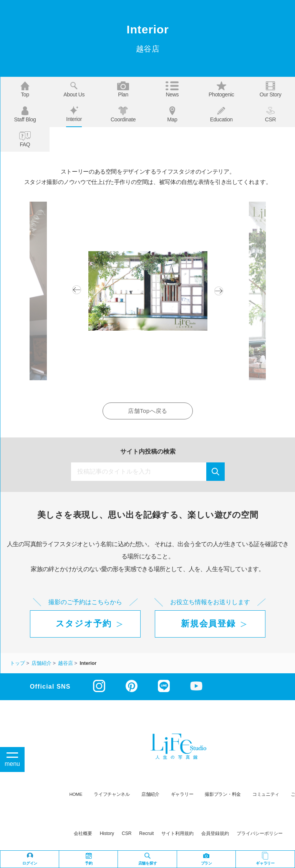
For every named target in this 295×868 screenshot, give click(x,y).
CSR (271, 114)
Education (221, 114)
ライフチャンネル (112, 794)
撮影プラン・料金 (223, 794)
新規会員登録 (208, 624)
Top (25, 89)
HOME (76, 794)
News (172, 89)
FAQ (25, 139)
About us (74, 89)
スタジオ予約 (84, 624)
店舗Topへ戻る (147, 411)
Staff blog (25, 114)
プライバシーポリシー (260, 833)
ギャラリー (182, 794)
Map (172, 114)
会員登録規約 (215, 833)
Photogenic (221, 89)
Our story (271, 89)
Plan (123, 89)
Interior (74, 114)
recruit (146, 833)
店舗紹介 (150, 794)
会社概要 (83, 833)
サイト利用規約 (177, 833)
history (107, 833)
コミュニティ (266, 794)
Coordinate (123, 114)
